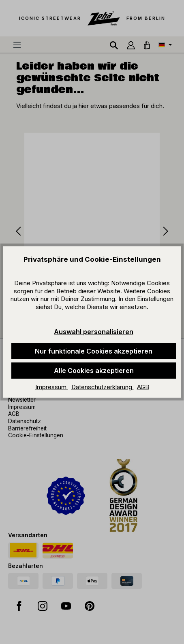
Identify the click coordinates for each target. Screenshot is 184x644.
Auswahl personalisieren (94, 332)
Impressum (52, 387)
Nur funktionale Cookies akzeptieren (94, 351)
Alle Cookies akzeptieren (94, 371)
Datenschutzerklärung (103, 387)
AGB (143, 387)
